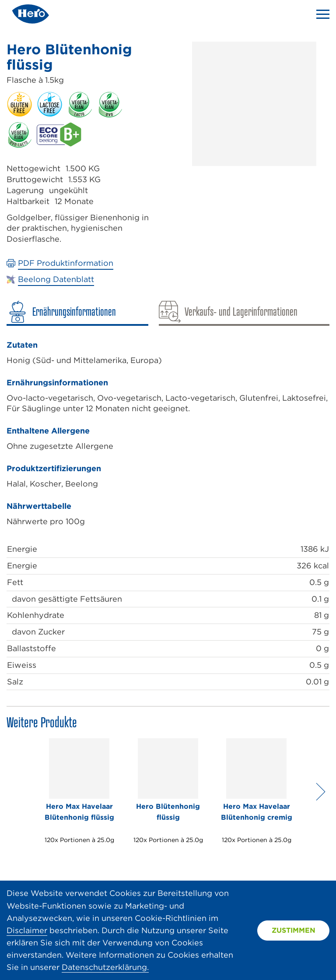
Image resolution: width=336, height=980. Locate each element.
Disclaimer (27, 930)
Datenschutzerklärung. (105, 967)
